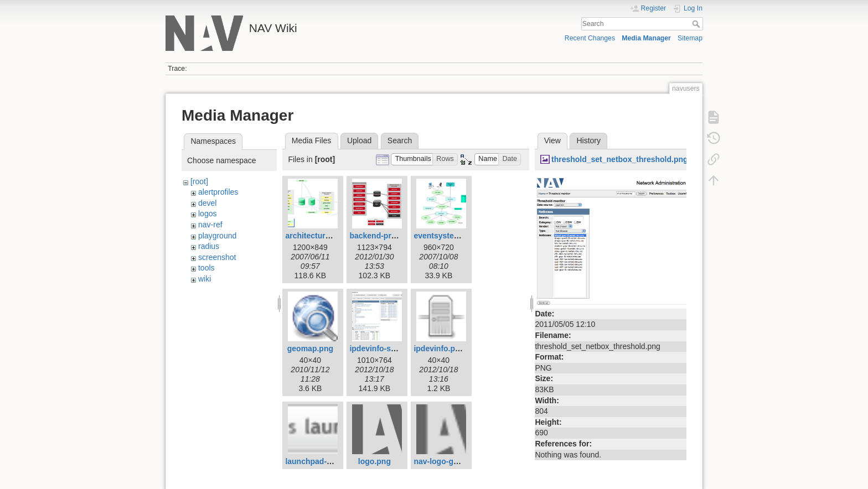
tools (206, 268)
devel (207, 203)
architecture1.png (317, 236)
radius (209, 246)
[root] (199, 181)
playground (217, 236)
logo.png (374, 461)
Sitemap (690, 38)
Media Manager (646, 38)
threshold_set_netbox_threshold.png (620, 159)
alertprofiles (218, 192)
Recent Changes (590, 38)
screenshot (217, 257)
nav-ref (210, 225)
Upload (359, 141)
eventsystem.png (445, 236)
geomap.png (310, 348)
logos (207, 214)
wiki (205, 279)
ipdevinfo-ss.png (380, 348)
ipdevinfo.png (439, 348)
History (588, 141)
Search (697, 24)
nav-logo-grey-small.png (459, 461)
